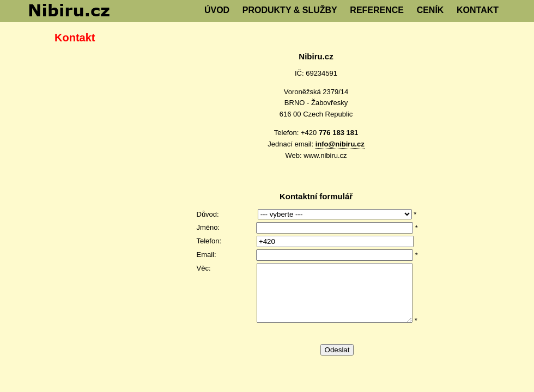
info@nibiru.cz (340, 144)
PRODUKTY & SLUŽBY (290, 10)
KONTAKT (478, 10)
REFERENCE (377, 10)
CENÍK (430, 10)
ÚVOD (217, 10)
